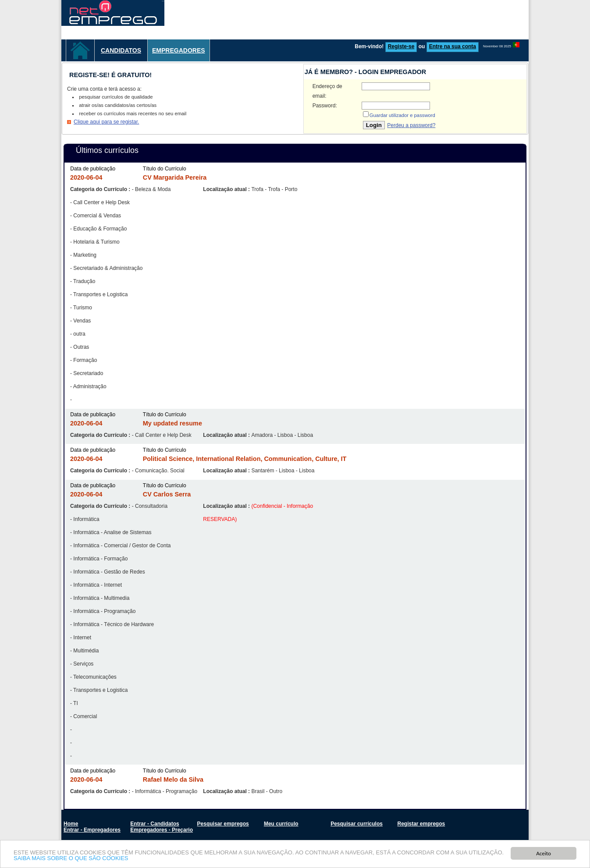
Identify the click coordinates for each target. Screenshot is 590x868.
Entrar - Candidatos (155, 824)
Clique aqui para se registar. (106, 122)
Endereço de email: (327, 91)
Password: (325, 106)
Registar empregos (421, 824)
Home (71, 824)
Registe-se (401, 46)
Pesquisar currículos (357, 824)
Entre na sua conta (453, 46)
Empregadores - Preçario (162, 830)
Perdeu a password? (411, 125)
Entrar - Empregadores (92, 830)
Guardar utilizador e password (402, 115)
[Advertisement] (369, 20)
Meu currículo (281, 824)
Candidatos (121, 50)
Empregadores (179, 50)
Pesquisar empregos (223, 824)
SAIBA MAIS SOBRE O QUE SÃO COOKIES (71, 859)
